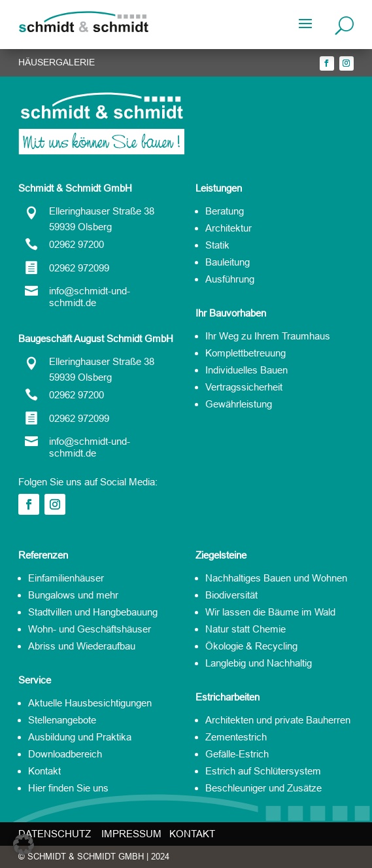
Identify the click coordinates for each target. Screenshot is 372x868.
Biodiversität (231, 595)
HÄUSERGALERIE (57, 62)
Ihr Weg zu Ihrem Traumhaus (268, 336)
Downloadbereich (65, 754)
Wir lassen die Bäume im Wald (270, 612)
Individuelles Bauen (246, 370)
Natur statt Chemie (245, 629)
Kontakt (44, 771)
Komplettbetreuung (245, 353)
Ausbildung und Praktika (80, 737)
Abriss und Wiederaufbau (82, 646)
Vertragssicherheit (244, 387)
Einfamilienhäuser (66, 578)
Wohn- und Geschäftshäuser (90, 629)
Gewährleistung (239, 404)
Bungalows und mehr (73, 595)
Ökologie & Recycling (251, 646)
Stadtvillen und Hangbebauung (93, 612)
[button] (24, 844)
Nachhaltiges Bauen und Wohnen (276, 578)
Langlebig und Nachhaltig (259, 663)
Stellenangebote (62, 720)
